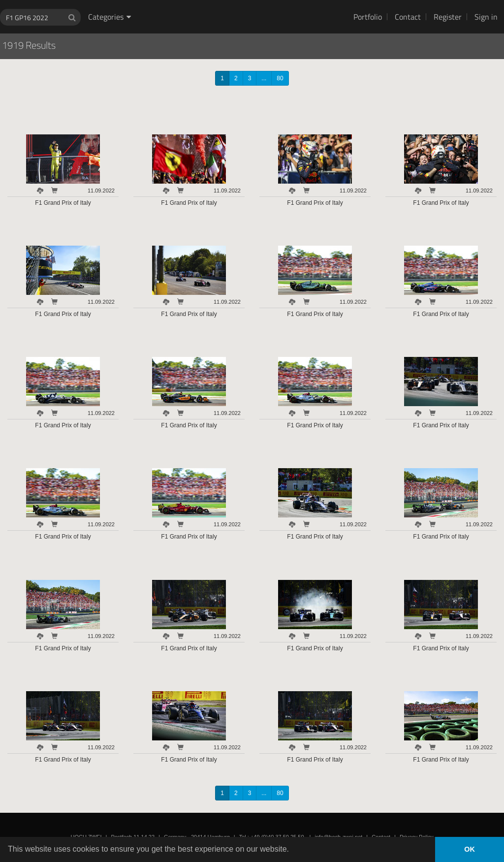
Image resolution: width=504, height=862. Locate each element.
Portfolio (368, 17)
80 (280, 78)
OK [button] (470, 849)
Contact (408, 17)
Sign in (486, 17)
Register (448, 17)
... (264, 78)
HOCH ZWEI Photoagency (236, 0)
